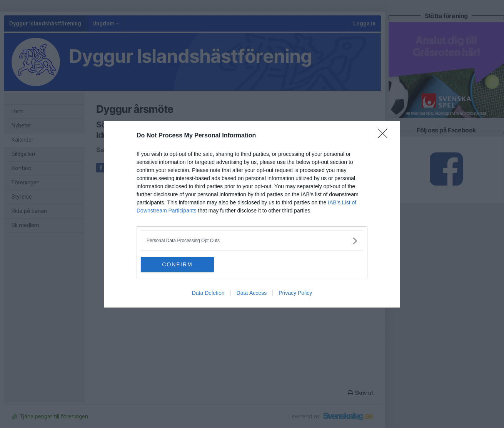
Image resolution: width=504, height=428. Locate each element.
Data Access (252, 293)
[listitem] (252, 241)
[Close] (385, 136)
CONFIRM (177, 264)
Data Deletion (208, 293)
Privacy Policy (295, 293)
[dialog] (252, 214)
